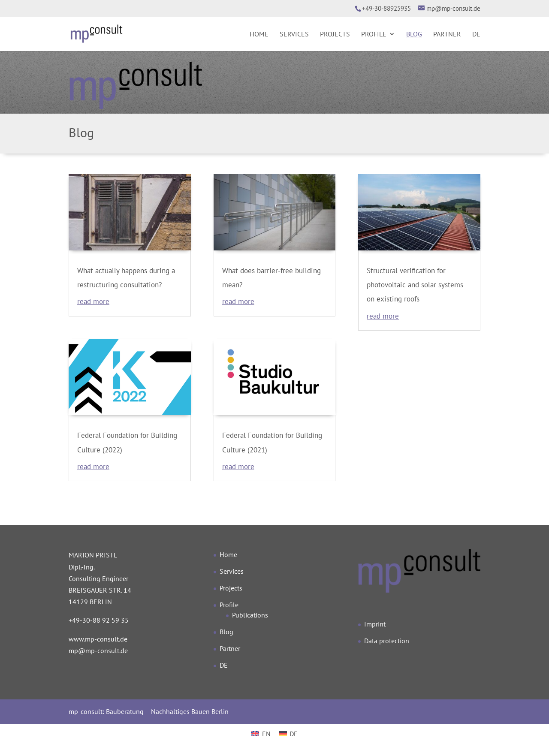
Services (294, 35)
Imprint (375, 624)
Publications (250, 615)
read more (93, 301)
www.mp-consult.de (98, 639)
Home (259, 35)
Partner (447, 35)
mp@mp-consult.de (98, 651)
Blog (414, 35)
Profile (374, 35)
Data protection (387, 641)
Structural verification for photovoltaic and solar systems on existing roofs (415, 285)
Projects (335, 35)
